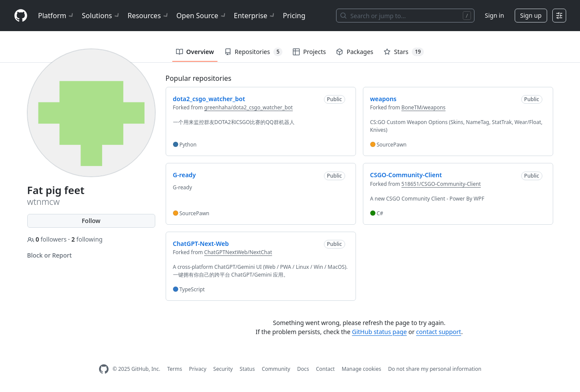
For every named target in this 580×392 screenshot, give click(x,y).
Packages (355, 52)
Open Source (202, 16)
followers (48, 239)
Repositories (253, 52)
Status (247, 369)
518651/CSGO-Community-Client (441, 184)
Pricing (294, 16)
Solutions (101, 16)
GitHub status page (380, 332)
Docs (303, 369)
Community (276, 369)
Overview (195, 52)
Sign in (494, 15)
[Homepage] (21, 16)
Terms (175, 369)
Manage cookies (361, 369)
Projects (309, 52)
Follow (91, 221)
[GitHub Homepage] (104, 369)
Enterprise (255, 16)
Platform (56, 16)
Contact (325, 369)
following (87, 239)
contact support (439, 332)
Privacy (198, 369)
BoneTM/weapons (423, 107)
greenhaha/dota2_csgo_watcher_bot (248, 107)
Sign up (531, 15)
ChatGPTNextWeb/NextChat (238, 252)
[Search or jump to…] (405, 16)
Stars (404, 52)
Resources (149, 16)
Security (223, 369)
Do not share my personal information (435, 369)
